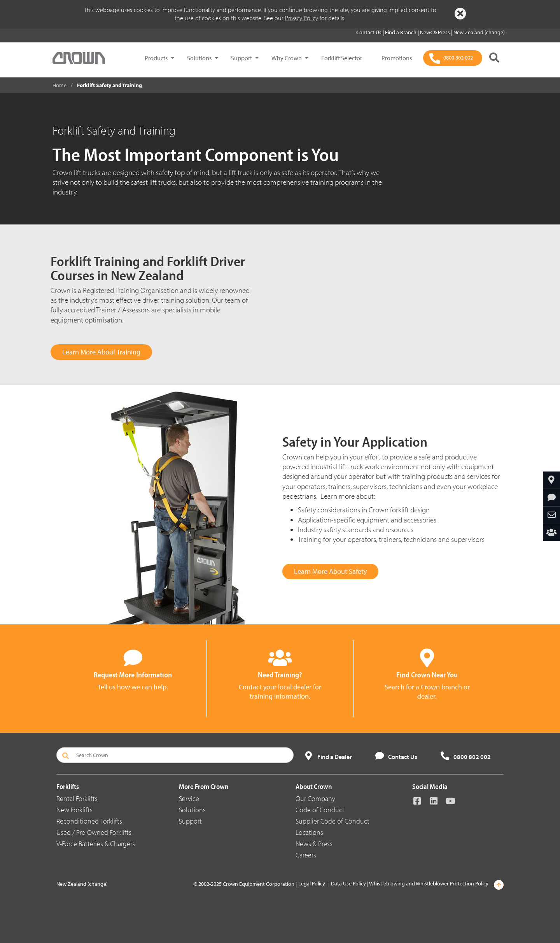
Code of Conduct (320, 810)
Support (241, 58)
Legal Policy (312, 883)
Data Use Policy (348, 883)
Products (156, 58)
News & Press (436, 32)
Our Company (315, 798)
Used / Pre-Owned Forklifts (94, 832)
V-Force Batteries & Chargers (96, 844)
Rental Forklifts (77, 798)
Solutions (199, 58)
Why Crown (287, 58)
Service (189, 798)
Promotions (397, 58)
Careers (306, 855)
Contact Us (369, 32)
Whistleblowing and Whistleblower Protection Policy (429, 883)
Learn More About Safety (330, 571)
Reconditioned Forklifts (89, 821)
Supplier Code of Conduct (332, 821)
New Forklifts (74, 810)
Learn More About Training (101, 352)
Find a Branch (401, 32)
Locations (309, 832)
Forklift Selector (342, 58)
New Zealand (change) (479, 32)
